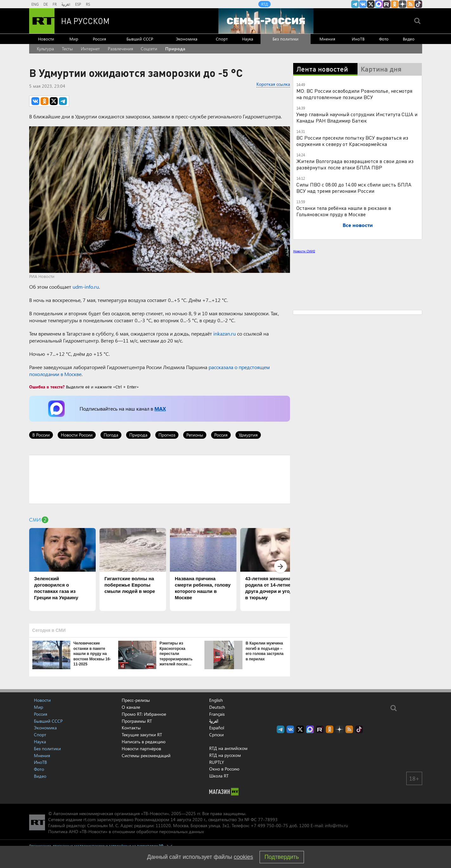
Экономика (187, 39)
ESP (78, 4)
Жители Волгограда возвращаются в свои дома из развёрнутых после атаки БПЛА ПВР (355, 164)
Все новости (358, 225)
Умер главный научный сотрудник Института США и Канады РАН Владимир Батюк (357, 117)
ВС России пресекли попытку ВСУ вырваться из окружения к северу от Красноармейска (352, 141)
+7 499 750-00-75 (269, 825)
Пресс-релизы (136, 700)
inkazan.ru (225, 333)
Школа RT (219, 776)
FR (55, 4)
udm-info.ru (86, 287)
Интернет (90, 49)
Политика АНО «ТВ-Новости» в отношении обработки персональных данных (126, 831)
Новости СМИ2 (304, 251)
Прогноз (167, 435)
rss (410, 4)
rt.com (90, 819)
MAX (160, 409)
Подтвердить (282, 857)
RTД (264, 4)
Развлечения (120, 49)
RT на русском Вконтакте (363, 4)
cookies (244, 857)
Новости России (77, 435)
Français (217, 714)
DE (46, 4)
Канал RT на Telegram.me (355, 4)
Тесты (67, 49)
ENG (35, 4)
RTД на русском (225, 755)
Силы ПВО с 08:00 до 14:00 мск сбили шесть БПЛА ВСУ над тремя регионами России (354, 188)
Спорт (222, 39)
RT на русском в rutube (387, 4)
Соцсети (149, 49)
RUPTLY (217, 762)
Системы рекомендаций (146, 755)
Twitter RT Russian (371, 4)
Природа (175, 49)
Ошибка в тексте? (47, 387)
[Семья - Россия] (266, 21)
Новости (46, 39)
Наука (248, 39)
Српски (216, 735)
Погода (111, 435)
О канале (131, 707)
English (216, 700)
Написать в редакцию (144, 742)
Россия (100, 39)
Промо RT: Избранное (144, 714)
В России (41, 435)
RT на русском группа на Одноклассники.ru (395, 4)
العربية (66, 4)
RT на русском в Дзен (403, 4)
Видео (409, 39)
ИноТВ (358, 39)
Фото (384, 39)
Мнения (327, 39)
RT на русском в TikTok (418, 4)
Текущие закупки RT (142, 735)
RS (88, 4)
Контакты (131, 728)
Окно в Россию (224, 769)
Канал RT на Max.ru (379, 4)
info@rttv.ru (336, 825)
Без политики (286, 39)
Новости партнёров (141, 748)
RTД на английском (228, 748)
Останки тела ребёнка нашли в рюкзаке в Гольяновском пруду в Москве (344, 211)
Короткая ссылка (273, 84)
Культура (45, 49)
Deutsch (217, 707)
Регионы (195, 435)
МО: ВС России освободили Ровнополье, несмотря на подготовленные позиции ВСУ (354, 94)
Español (217, 728)
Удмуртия (248, 435)
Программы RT (137, 721)
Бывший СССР (140, 39)
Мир (74, 39)
